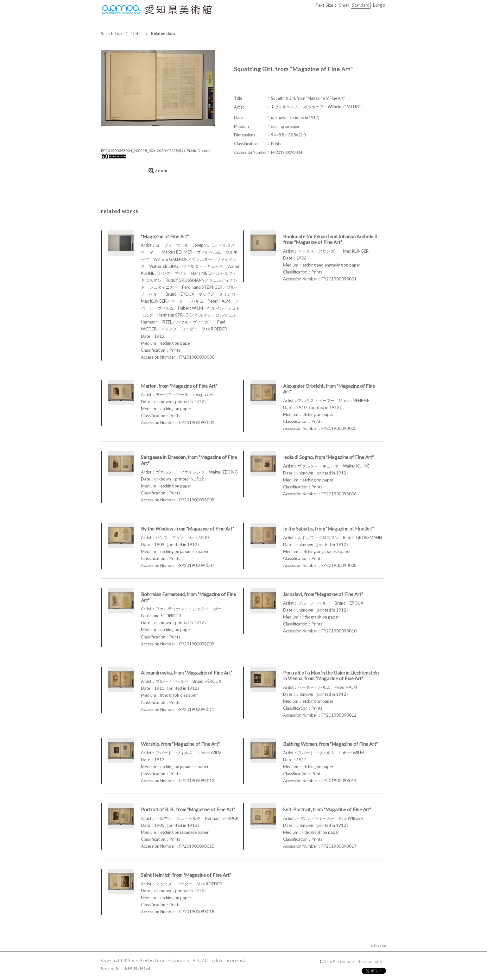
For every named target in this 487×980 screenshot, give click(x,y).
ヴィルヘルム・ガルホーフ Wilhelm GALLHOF (318, 107)
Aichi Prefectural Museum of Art (354, 961)
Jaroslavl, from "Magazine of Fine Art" (323, 594)
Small (344, 5)
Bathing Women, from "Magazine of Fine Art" (330, 744)
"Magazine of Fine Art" (165, 236)
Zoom (158, 171)
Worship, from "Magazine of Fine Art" (180, 744)
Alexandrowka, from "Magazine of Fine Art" (187, 673)
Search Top (111, 34)
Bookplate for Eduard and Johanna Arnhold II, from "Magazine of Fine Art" (331, 239)
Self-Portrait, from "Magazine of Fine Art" (327, 809)
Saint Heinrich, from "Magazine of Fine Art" (186, 875)
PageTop (380, 945)
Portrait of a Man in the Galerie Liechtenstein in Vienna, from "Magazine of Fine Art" (331, 676)
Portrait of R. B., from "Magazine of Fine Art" (188, 809)
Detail (137, 34)
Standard (361, 5)
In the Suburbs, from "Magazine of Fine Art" (328, 529)
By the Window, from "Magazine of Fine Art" (187, 529)
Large (379, 5)
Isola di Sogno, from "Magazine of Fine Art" (328, 457)
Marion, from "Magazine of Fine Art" (179, 386)
